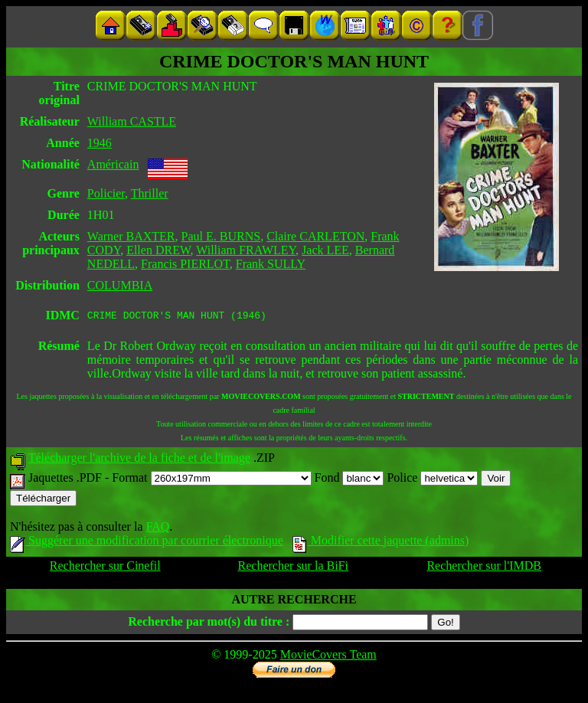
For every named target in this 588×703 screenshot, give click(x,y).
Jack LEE (325, 250)
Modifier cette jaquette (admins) (381, 543)
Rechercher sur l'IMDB (484, 568)
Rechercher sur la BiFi (293, 568)
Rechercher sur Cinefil (105, 568)
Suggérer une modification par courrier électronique (147, 543)
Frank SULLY (271, 264)
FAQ (157, 529)
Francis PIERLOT (185, 264)
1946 (100, 143)
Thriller (150, 193)
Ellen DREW (158, 250)
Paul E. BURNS (221, 236)
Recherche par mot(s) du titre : (209, 624)
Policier (106, 193)
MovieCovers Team (328, 657)
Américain (113, 164)
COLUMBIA (120, 285)
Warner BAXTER (131, 236)
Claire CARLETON (315, 236)
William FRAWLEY (246, 250)
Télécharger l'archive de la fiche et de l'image (139, 460)
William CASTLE (132, 121)
